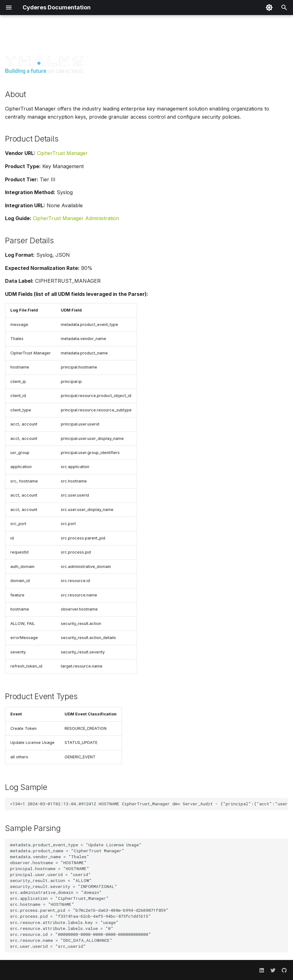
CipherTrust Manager (62, 153)
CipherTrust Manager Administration (76, 218)
